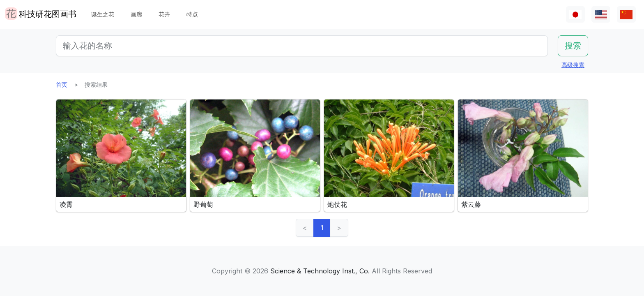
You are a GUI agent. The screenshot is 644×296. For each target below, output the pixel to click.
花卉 (164, 14)
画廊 (136, 14)
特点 (192, 14)
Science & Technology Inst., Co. (320, 271)
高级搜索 (573, 65)
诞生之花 (103, 14)
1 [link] (322, 228)
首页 (62, 84)
